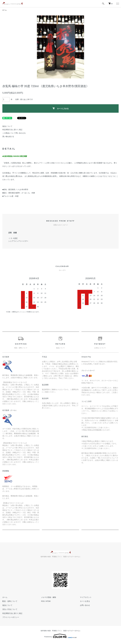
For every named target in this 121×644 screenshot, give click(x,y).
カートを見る (85, 601)
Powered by (60, 636)
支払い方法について (10, 609)
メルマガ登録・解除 (49, 597)
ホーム (5, 10)
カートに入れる (60, 108)
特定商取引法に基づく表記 (12, 130)
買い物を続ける (8, 136)
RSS (43, 601)
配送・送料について (10, 601)
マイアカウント (86, 597)
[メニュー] (117, 4)
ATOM (48, 601)
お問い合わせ (85, 605)
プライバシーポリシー (11, 617)
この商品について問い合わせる (14, 133)
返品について (7, 126)
